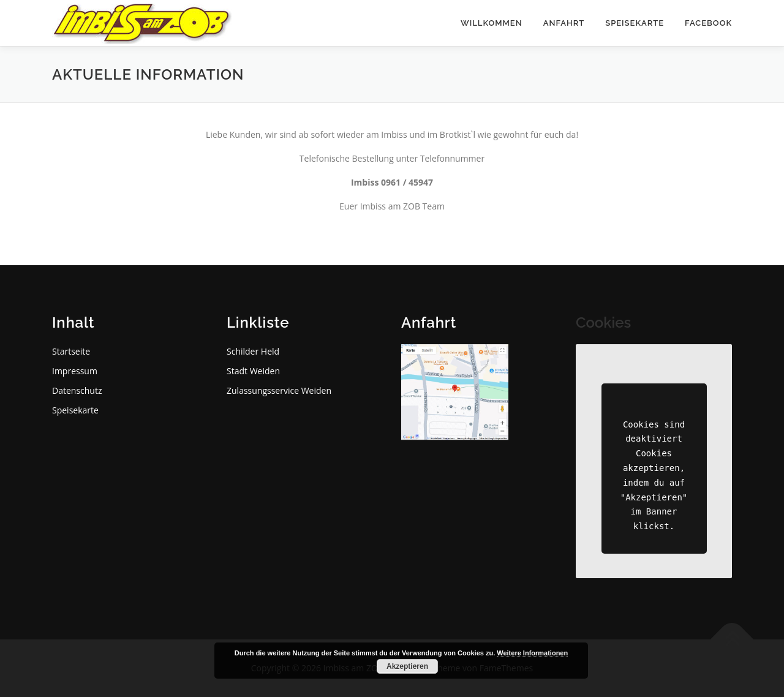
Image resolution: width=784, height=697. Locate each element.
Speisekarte (635, 23)
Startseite (71, 351)
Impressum (75, 371)
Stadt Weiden (253, 371)
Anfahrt (564, 23)
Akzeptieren (407, 666)
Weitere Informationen (532, 653)
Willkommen (492, 23)
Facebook (708, 23)
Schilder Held (253, 351)
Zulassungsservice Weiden (279, 390)
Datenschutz (77, 390)
